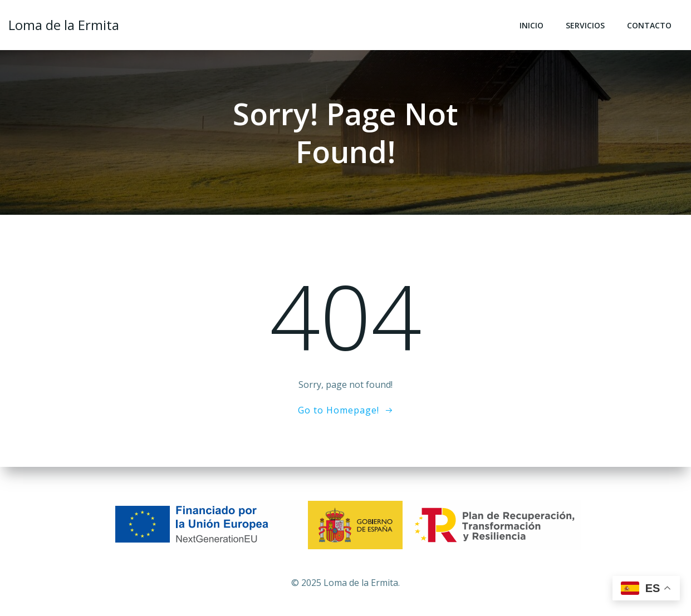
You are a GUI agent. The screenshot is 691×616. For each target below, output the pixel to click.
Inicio (531, 25)
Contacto (649, 25)
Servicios (585, 25)
